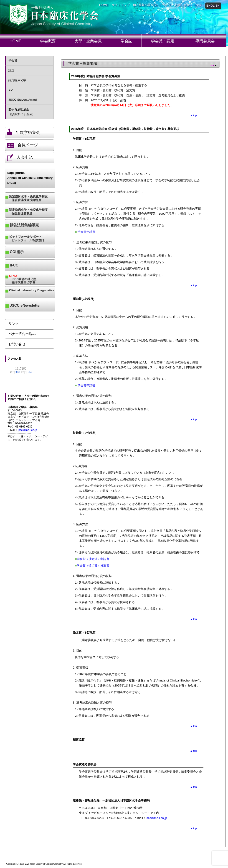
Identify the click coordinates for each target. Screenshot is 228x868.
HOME (104, 5)
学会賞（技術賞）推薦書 (93, 566)
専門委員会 (205, 41)
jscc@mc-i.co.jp (28, 430)
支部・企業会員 (88, 41)
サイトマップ (121, 5)
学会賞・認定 (163, 41)
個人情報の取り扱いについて (152, 5)
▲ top (193, 115)
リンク (197, 5)
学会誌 (126, 41)
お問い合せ (182, 5)
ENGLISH (213, 6)
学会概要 (48, 41)
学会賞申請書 (86, 232)
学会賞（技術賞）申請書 (93, 559)
